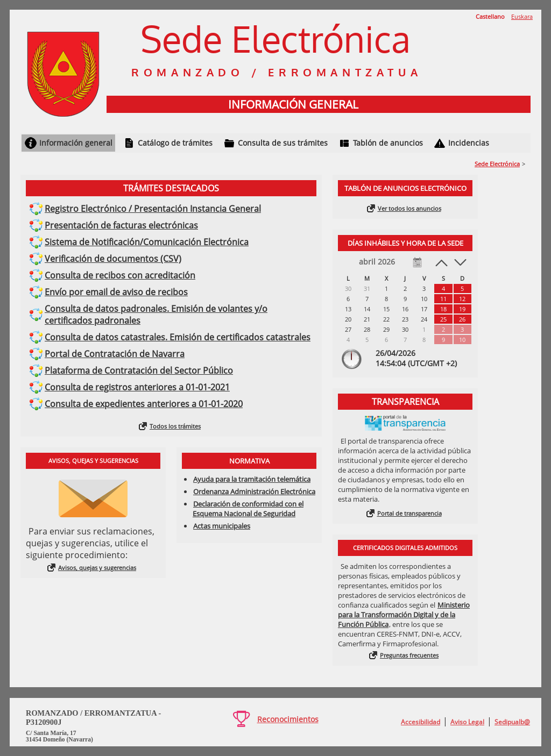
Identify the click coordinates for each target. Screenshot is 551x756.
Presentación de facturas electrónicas (121, 225)
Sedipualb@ (512, 722)
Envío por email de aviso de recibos (116, 292)
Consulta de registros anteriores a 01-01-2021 (137, 387)
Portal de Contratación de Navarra (115, 354)
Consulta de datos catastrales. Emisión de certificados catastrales (178, 337)
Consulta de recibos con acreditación (120, 275)
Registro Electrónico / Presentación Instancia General (153, 209)
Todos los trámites (175, 426)
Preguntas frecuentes (409, 655)
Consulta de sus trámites (283, 143)
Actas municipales (222, 526)
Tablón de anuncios (388, 143)
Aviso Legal (467, 722)
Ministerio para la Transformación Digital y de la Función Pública (404, 615)
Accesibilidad (421, 722)
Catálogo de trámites (175, 143)
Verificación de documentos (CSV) (113, 259)
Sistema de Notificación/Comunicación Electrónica (147, 242)
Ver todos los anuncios (409, 208)
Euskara (522, 16)
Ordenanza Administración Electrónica (254, 491)
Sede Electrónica (497, 164)
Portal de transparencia (409, 513)
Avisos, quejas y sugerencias (97, 568)
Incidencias (469, 143)
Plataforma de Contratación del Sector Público (139, 370)
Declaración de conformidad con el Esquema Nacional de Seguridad (248, 509)
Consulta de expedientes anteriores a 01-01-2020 (144, 404)
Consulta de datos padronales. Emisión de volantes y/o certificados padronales (156, 315)
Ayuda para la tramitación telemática (252, 479)
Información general (76, 143)
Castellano (490, 16)
